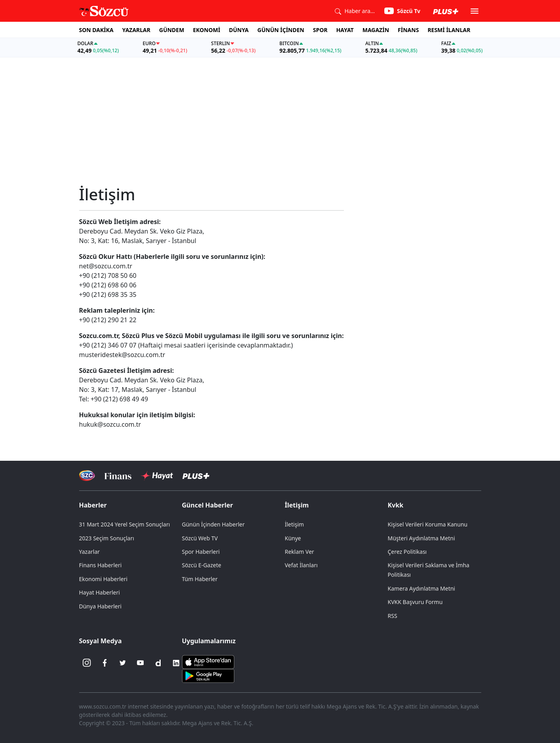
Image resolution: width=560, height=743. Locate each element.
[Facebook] (105, 663)
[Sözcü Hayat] (157, 476)
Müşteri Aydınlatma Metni (421, 538)
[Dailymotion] (158, 663)
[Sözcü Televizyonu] (87, 476)
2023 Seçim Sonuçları (107, 538)
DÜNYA (239, 30)
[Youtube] (140, 663)
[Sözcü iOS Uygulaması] (208, 661)
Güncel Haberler (208, 505)
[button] (475, 11)
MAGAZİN (376, 30)
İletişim (297, 505)
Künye (293, 538)
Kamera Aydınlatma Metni (421, 588)
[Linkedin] (176, 663)
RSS (393, 616)
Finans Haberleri (101, 565)
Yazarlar (90, 552)
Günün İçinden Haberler (214, 524)
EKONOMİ (206, 30)
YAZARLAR (136, 30)
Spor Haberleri (201, 552)
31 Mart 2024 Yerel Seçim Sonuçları (125, 524)
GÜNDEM (172, 30)
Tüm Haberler (200, 579)
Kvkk (396, 505)
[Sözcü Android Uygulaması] (208, 675)
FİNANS (408, 30)
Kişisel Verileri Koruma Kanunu (428, 524)
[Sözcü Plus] (196, 476)
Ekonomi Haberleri (103, 579)
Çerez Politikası (407, 552)
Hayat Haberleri (100, 592)
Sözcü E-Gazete (202, 565)
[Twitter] (123, 663)
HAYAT (345, 30)
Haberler (93, 505)
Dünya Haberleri (101, 606)
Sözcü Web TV (200, 538)
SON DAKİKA (96, 30)
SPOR (320, 30)
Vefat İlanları (301, 565)
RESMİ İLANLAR (449, 30)
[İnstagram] (87, 663)
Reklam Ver (300, 552)
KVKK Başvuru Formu (415, 602)
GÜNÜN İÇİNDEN (281, 30)
